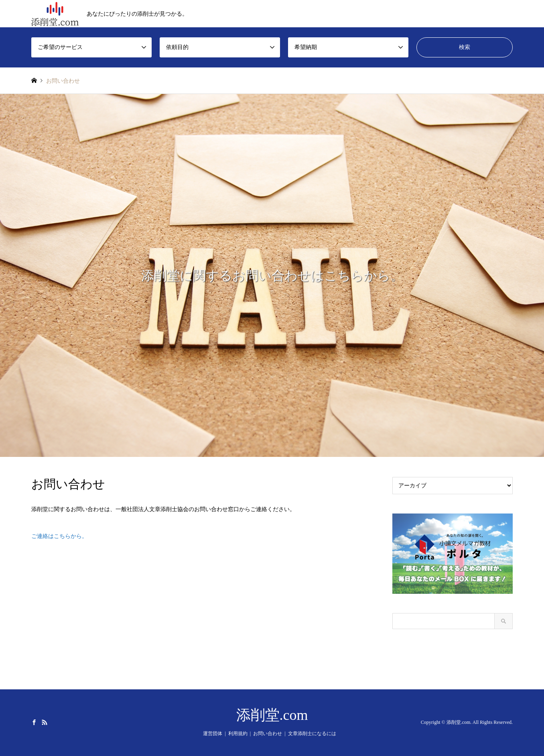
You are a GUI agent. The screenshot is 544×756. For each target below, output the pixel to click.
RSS (45, 722)
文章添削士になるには (312, 734)
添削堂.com (272, 715)
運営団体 (213, 734)
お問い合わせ (268, 734)
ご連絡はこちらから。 (59, 536)
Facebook (34, 722)
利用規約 (238, 734)
